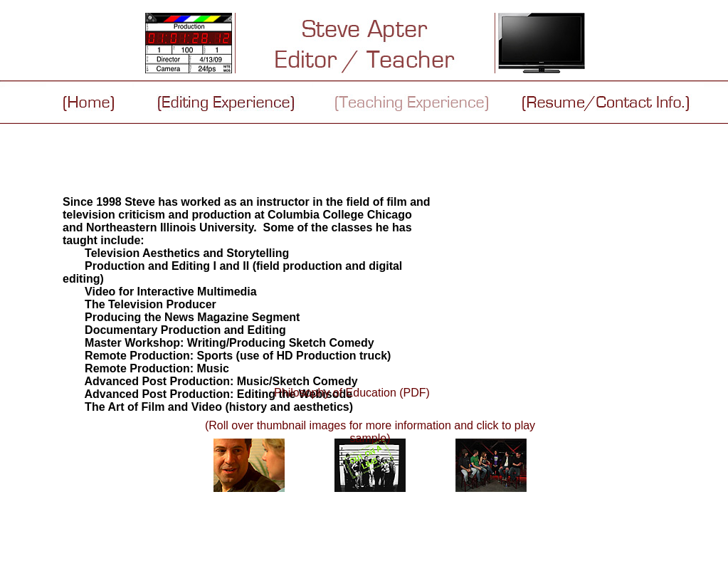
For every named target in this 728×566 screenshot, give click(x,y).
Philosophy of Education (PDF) (352, 393)
